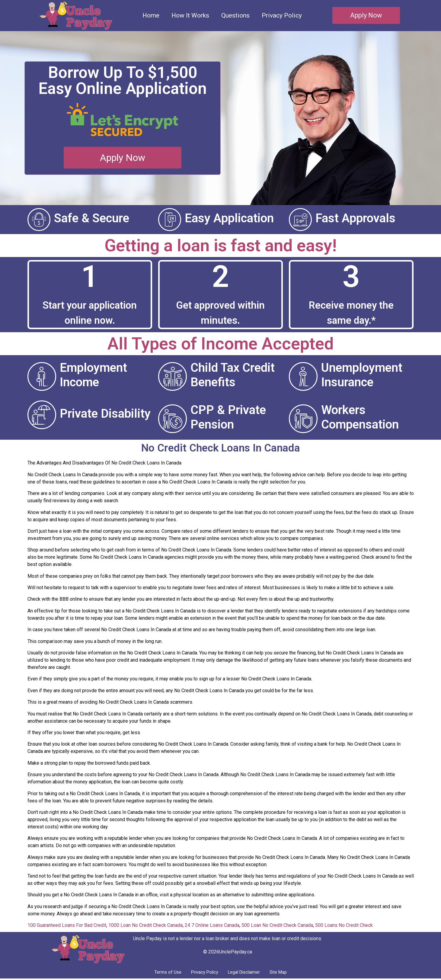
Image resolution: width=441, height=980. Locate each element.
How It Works (190, 15)
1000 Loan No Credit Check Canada (145, 925)
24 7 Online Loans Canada (212, 925)
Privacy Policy (282, 15)
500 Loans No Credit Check (344, 925)
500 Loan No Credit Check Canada (277, 925)
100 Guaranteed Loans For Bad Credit (67, 925)
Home (151, 15)
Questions (235, 15)
